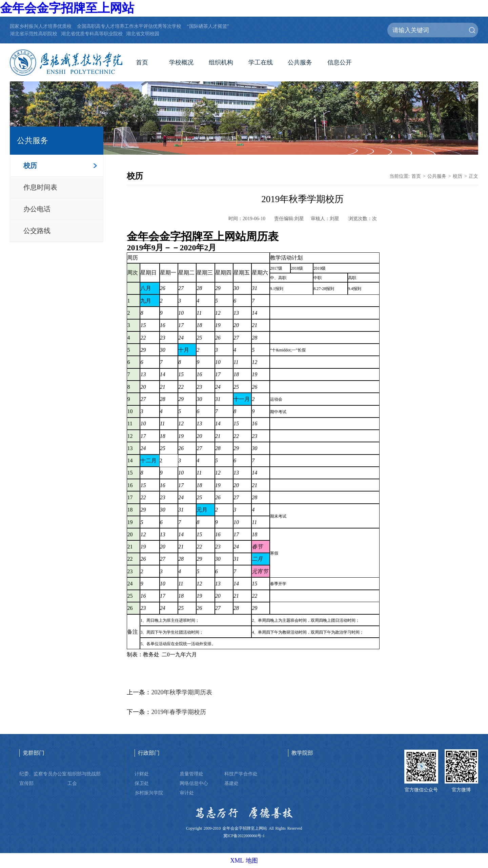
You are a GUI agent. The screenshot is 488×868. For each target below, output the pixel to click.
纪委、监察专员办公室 (43, 774)
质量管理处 (191, 774)
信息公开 (340, 62)
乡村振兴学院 (149, 793)
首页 (142, 62)
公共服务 (300, 62)
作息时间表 (40, 187)
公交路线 (37, 231)
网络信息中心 (194, 783)
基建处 (231, 783)
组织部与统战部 (84, 774)
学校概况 (181, 62)
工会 (72, 783)
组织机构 (221, 62)
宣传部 (26, 783)
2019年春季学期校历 (179, 712)
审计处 (187, 793)
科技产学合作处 (241, 774)
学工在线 (261, 62)
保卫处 (142, 783)
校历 (30, 166)
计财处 (142, 774)
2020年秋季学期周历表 (182, 692)
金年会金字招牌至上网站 (67, 8)
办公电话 (37, 209)
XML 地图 (244, 861)
